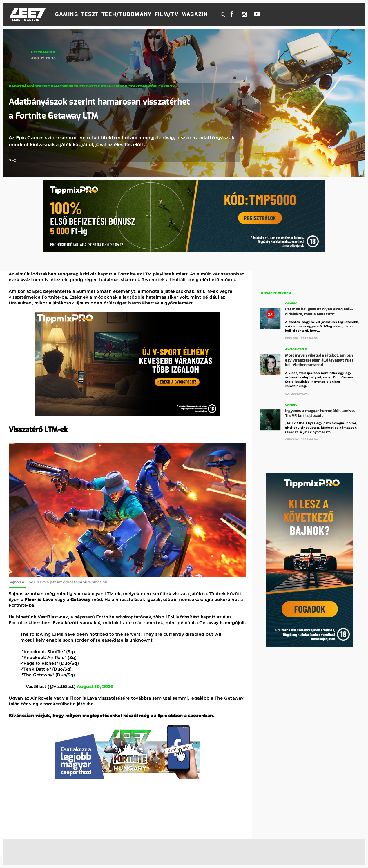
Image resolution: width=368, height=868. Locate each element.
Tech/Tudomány (127, 14)
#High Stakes (129, 86)
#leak (160, 86)
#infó (148, 86)
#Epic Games (51, 86)
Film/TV (166, 14)
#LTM (171, 86)
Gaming (67, 14)
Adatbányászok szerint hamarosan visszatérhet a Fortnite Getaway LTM (98, 108)
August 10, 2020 (95, 687)
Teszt (90, 14)
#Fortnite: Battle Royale (90, 86)
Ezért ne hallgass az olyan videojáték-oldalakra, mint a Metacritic (319, 311)
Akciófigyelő (296, 349)
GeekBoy (292, 337)
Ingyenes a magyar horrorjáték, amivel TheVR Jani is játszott (320, 411)
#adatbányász (24, 86)
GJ (287, 392)
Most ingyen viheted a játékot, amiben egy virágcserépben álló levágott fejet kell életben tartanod (319, 359)
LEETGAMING (43, 52)
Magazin (194, 14)
